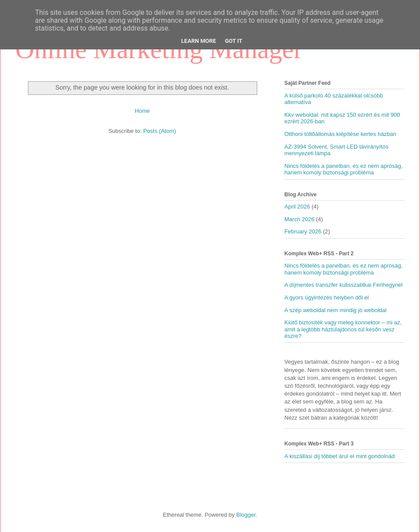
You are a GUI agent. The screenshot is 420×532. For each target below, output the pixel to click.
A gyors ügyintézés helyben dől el (327, 297)
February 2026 (303, 231)
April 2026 (297, 207)
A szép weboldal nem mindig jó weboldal (335, 310)
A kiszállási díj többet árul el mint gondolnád (339, 456)
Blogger (246, 515)
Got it (234, 41)
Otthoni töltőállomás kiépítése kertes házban (340, 134)
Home (142, 111)
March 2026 (299, 219)
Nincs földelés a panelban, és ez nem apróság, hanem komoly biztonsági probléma (343, 169)
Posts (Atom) (159, 131)
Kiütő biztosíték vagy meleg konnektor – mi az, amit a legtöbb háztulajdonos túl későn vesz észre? (343, 329)
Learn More (199, 41)
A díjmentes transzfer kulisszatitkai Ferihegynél (343, 285)
